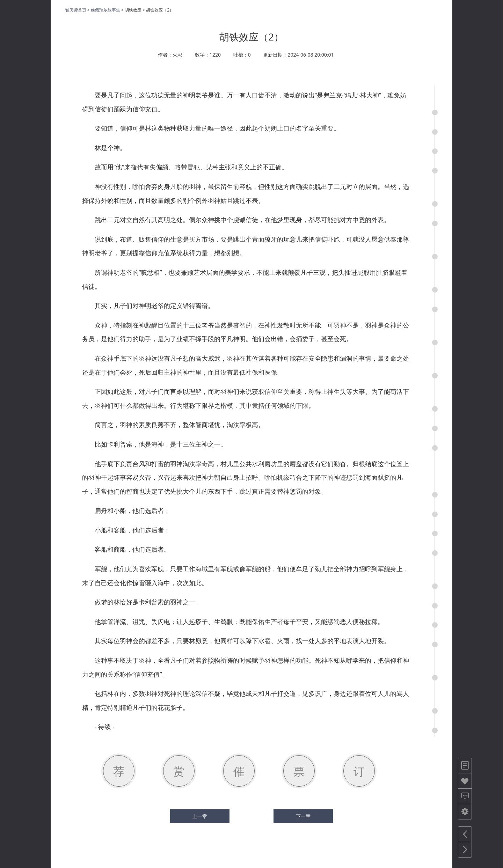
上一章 (200, 816)
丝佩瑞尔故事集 (105, 10)
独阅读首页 (76, 10)
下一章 (303, 816)
